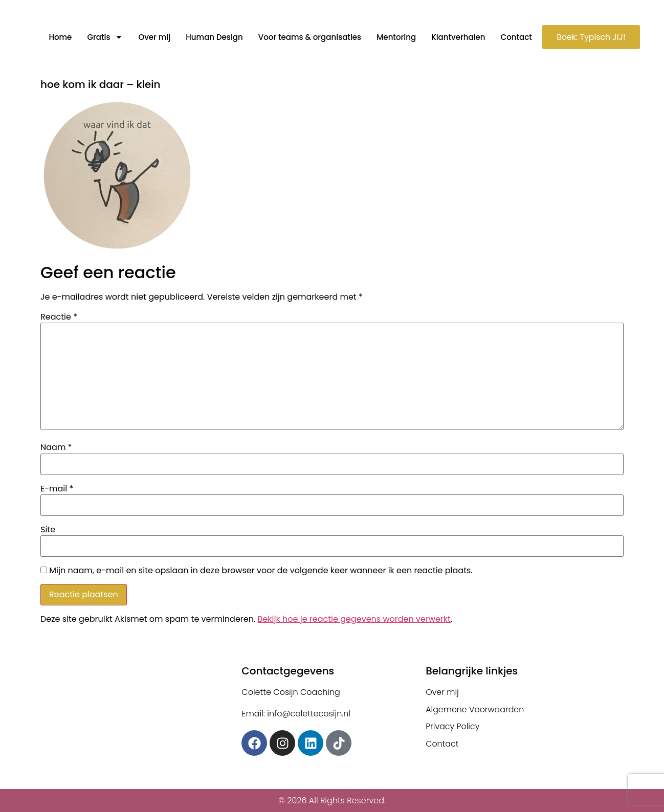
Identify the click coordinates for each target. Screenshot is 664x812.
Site (48, 530)
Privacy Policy (453, 727)
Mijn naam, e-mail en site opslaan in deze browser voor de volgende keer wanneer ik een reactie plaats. (261, 571)
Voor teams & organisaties (308, 37)
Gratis (103, 37)
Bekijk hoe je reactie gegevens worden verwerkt (354, 619)
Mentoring (395, 37)
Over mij (153, 37)
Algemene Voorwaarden (475, 709)
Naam (56, 447)
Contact (514, 37)
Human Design (213, 37)
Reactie (59, 317)
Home (59, 37)
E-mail (57, 489)
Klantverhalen (457, 37)
